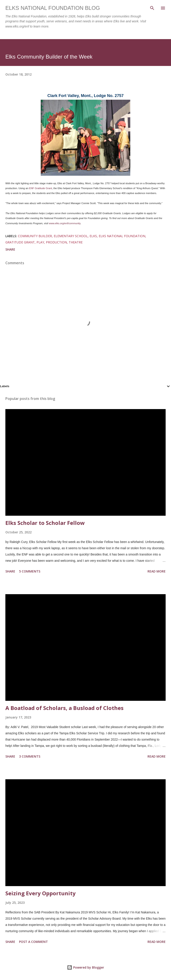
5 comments (30, 571)
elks (93, 236)
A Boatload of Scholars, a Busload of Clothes (64, 708)
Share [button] (10, 249)
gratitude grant (20, 242)
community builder (35, 236)
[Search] (152, 8)
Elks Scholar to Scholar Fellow (45, 523)
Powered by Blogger (85, 967)
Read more (157, 571)
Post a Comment (33, 942)
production (56, 242)
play (40, 242)
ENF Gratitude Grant (41, 188)
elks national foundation (122, 236)
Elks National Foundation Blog (53, 8)
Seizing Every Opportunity (41, 893)
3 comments (30, 756)
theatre (76, 242)
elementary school (71, 236)
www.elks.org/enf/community (65, 223)
